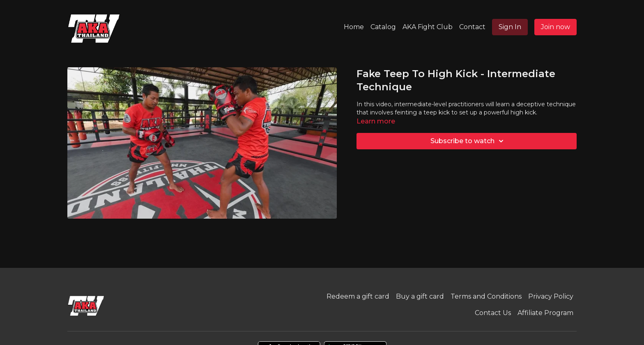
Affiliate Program (545, 313)
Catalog (383, 27)
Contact (472, 27)
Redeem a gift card (358, 296)
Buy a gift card (420, 296)
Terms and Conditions (486, 296)
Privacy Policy (551, 296)
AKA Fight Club (428, 27)
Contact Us (493, 313)
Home (354, 27)
